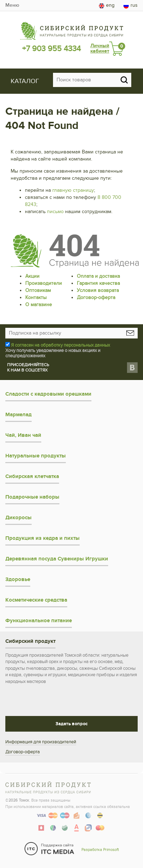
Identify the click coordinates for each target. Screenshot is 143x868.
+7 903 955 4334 (51, 49)
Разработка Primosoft (100, 850)
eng (107, 5)
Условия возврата (98, 290)
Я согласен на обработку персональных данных (60, 345)
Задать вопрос (71, 724)
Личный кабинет (100, 48)
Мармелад (18, 415)
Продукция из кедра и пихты (43, 538)
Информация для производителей (41, 742)
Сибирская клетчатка (32, 476)
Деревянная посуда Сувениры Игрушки (57, 559)
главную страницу (73, 190)
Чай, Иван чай (23, 435)
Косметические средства (36, 600)
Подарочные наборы (32, 497)
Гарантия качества (98, 283)
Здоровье (18, 579)
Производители (44, 283)
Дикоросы (18, 518)
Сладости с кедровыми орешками (48, 394)
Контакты (36, 297)
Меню (12, 5)
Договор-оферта (96, 297)
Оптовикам (38, 290)
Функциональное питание (39, 621)
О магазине (39, 305)
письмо (55, 211)
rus (131, 5)
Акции (32, 276)
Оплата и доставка (98, 276)
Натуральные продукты (36, 456)
